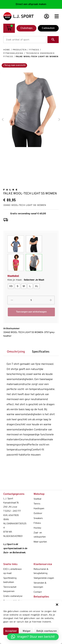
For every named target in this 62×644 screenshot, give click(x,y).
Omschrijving (16, 352)
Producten (20, 50)
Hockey (37, 528)
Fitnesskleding (13, 53)
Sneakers (38, 518)
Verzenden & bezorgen (40, 585)
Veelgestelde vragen (44, 578)
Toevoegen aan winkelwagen (31, 312)
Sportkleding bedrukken (10, 580)
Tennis (37, 504)
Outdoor (38, 513)
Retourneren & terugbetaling (41, 571)
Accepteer (11, 631)
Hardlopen (39, 509)
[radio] (11, 286)
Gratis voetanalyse (13, 596)
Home (7, 50)
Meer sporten (40, 542)
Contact (38, 592)
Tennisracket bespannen (10, 589)
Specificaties (41, 352)
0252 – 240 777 (13, 511)
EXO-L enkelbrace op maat (12, 571)
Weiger (27, 631)
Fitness (34, 50)
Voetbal (37, 499)
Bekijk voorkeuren (47, 631)
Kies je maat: (26, 280)
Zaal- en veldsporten (40, 535)
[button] (57, 605)
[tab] (16, 352)
